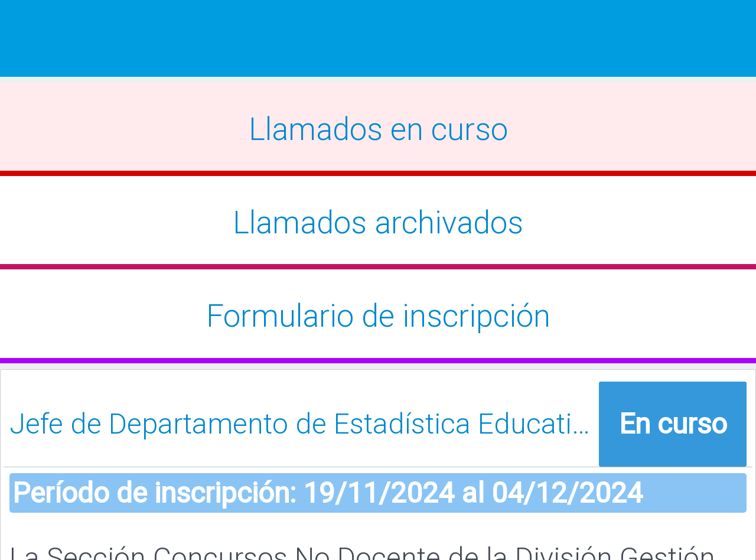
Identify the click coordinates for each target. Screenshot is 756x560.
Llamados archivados (378, 223)
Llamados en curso (378, 129)
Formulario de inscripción (378, 316)
